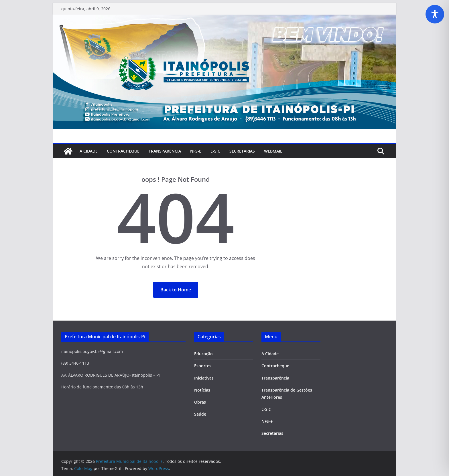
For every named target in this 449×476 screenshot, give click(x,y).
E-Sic (215, 151)
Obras (200, 402)
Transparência (165, 151)
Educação (203, 354)
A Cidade (89, 151)
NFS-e (196, 151)
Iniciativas (204, 378)
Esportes (203, 366)
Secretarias (272, 433)
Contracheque (123, 151)
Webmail (273, 151)
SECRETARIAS (242, 151)
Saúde (200, 414)
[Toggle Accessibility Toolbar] (435, 14)
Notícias (202, 390)
